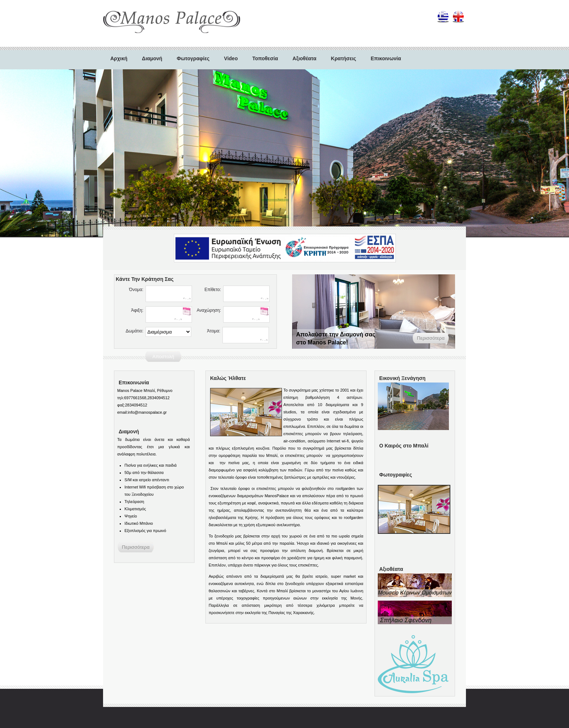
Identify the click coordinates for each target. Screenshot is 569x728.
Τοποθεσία (265, 58)
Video (231, 58)
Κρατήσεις (344, 58)
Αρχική (119, 58)
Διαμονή (152, 58)
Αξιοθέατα (304, 58)
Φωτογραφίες (193, 58)
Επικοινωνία (386, 58)
